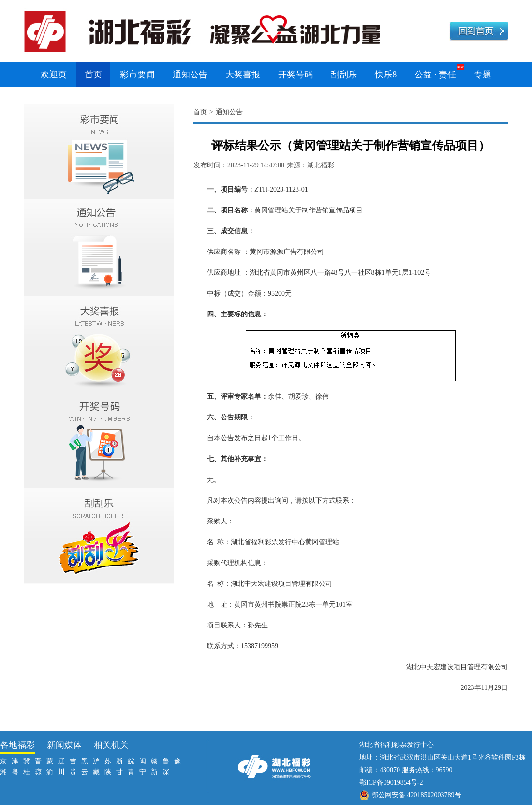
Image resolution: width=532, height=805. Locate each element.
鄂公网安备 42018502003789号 (416, 795)
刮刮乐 (344, 75)
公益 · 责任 (435, 75)
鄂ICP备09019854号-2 (391, 783)
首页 (93, 75)
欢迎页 (54, 75)
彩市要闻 (137, 75)
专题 (483, 75)
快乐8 (386, 75)
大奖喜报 (243, 75)
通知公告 (190, 75)
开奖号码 (296, 75)
